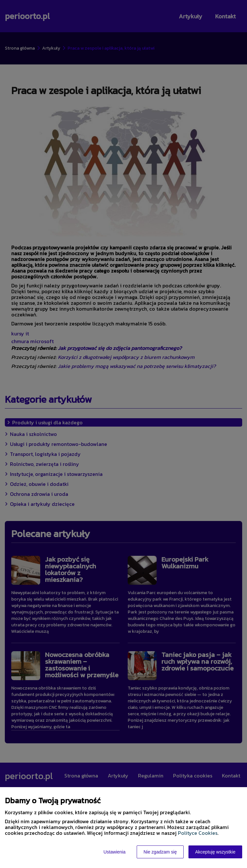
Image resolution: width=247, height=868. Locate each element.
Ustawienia (114, 852)
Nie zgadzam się (160, 852)
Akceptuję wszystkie (215, 852)
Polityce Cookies (198, 833)
